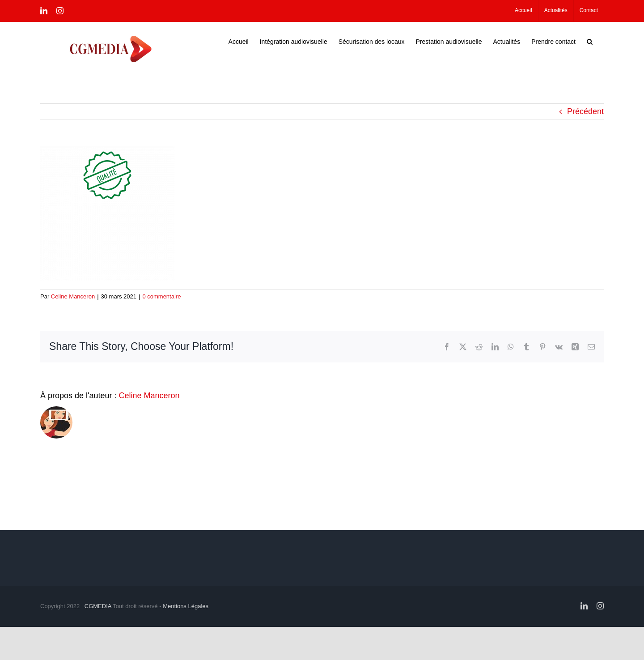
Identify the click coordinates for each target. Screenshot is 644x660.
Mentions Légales (186, 606)
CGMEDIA (98, 606)
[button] (590, 41)
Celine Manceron (73, 296)
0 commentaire (161, 296)
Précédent (585, 111)
